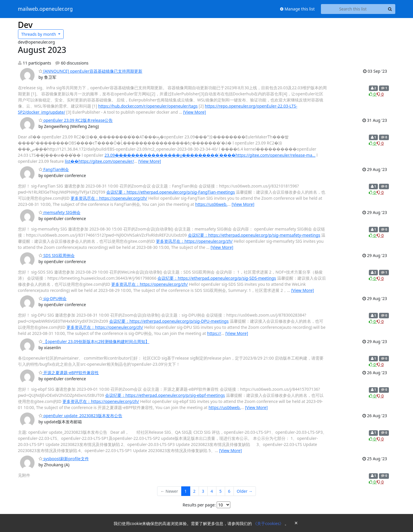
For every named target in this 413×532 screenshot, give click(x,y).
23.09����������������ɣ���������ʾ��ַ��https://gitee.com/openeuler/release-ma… (210, 155)
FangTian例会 (54, 169)
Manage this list (297, 9)
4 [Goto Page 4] (212, 491)
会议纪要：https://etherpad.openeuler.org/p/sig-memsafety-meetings (254, 235)
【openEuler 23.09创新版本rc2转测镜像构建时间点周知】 (94, 341)
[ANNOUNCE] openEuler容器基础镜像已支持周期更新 (91, 71)
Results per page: (199, 505)
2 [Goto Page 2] (194, 491)
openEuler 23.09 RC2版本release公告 (76, 120)
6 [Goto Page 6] (229, 491)
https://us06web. (211, 204)
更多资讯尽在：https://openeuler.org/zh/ (109, 198)
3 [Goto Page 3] (203, 491)
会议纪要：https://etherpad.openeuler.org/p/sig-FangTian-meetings (171, 192)
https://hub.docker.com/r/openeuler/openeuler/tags (148, 106)
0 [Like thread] (373, 94)
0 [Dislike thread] (380, 94)
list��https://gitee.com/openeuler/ (99, 161)
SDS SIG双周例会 (57, 255)
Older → (245, 491)
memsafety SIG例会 (60, 212)
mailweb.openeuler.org (45, 9)
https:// (214, 333)
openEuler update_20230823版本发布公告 (81, 416)
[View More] (195, 112)
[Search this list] (353, 9)
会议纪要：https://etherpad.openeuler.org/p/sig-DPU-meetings (169, 321)
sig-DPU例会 (53, 298)
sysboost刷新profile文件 (64, 459)
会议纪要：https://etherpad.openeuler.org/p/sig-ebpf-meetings (165, 395)
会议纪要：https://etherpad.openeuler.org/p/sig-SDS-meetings (217, 278)
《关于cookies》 (269, 523)
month (39, 34)
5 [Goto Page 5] (220, 491)
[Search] (390, 9)
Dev (25, 25)
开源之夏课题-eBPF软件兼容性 (69, 373)
